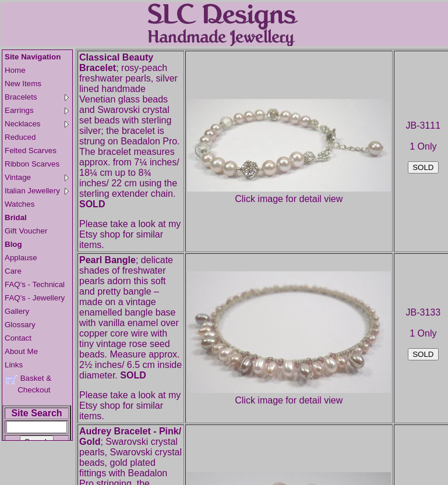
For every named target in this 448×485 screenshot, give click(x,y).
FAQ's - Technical (35, 284)
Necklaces (37, 124)
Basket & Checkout (28, 384)
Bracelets (37, 97)
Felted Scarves (31, 151)
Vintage (37, 177)
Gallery (17, 311)
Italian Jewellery (37, 191)
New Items (23, 84)
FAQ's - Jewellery (35, 298)
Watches (20, 204)
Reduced (20, 137)
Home (15, 70)
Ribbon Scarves (32, 164)
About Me (21, 351)
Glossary (20, 325)
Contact (18, 338)
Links (14, 365)
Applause (21, 258)
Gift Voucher (26, 231)
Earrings (37, 110)
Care (13, 271)
